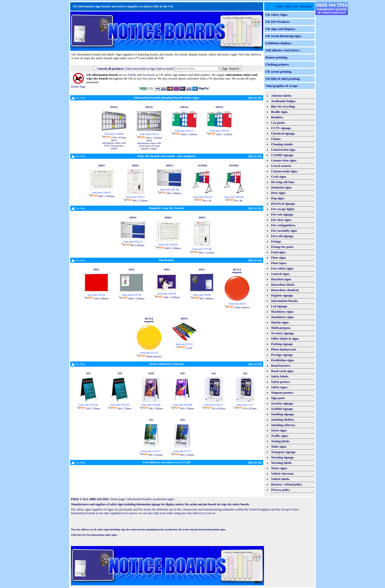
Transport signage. (284, 452)
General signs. (281, 274)
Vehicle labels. (281, 479)
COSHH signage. (282, 155)
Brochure (306, 6)
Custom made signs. (284, 171)
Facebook (149, 75)
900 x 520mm (151, 455)
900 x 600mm (169, 193)
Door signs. (279, 193)
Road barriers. (281, 366)
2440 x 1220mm (184, 134)
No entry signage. (283, 333)
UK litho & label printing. (283, 79)
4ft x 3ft (203, 201)
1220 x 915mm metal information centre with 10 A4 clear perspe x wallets (114, 143)
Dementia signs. (282, 187)
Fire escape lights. (283, 209)
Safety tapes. (280, 387)
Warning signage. (283, 457)
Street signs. (279, 430)
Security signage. (282, 403)
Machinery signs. (282, 312)
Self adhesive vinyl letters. (283, 50)
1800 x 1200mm (102, 196)
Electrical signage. (283, 204)
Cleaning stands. (282, 144)
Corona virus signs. (284, 160)
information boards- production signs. (151, 499)
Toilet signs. (279, 447)
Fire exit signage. (282, 214)
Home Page (78, 85)
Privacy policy (281, 490)
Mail (288, 6)
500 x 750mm (88, 408)
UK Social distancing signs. (284, 36)
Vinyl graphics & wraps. (282, 86)
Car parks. (278, 123)
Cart (296, 6)
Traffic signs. (280, 436)
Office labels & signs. (285, 339)
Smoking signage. (283, 414)
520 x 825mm (214, 408)
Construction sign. (283, 150)
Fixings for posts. (282, 247)
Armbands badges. (284, 101)
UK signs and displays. (281, 29)
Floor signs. (279, 258)
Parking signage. (282, 344)
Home (280, 6)
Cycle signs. (279, 177)
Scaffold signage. (282, 409)
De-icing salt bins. (283, 182)
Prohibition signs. (283, 360)
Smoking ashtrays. (283, 425)
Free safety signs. (282, 268)
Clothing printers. (277, 65)
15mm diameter (237, 307)
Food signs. (279, 252)
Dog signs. (278, 198)
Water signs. (279, 468)
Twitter (132, 75)
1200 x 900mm (96, 299)
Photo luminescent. (284, 349)
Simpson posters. (282, 393)
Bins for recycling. (283, 107)
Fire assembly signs (284, 231)
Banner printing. (277, 57)
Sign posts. (278, 398)
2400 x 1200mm (167, 297)
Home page (118, 499)
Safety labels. (280, 376)
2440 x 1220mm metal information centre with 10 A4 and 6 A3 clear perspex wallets (149, 143)
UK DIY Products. (278, 22)
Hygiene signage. (282, 295)
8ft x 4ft (234, 201)
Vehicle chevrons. (283, 474)
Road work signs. (283, 371)
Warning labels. (282, 463)
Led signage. (279, 306)
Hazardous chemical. (285, 290)
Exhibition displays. (279, 43)
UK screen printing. (279, 72)
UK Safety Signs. (277, 15)
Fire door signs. (282, 220)
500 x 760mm (151, 408)
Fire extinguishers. (283, 225)
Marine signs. (280, 322)
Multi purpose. (281, 328)
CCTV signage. (281, 128)
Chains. (276, 139)
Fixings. (276, 241)
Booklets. (277, 117)
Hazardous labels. (283, 285)
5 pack (184, 348)
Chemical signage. (283, 134)
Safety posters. (281, 382)
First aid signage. (283, 236)
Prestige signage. (282, 355)
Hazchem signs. (282, 279)
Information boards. (285, 301)
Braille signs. (280, 112)
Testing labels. (281, 441)
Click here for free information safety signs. (94, 535)
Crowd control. (281, 166)
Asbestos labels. (282, 96)
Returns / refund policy (287, 484)
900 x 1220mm (136, 201)
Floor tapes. (279, 263)
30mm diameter (149, 356)
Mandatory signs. (283, 317)
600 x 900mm (202, 299)
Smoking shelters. (283, 420)
